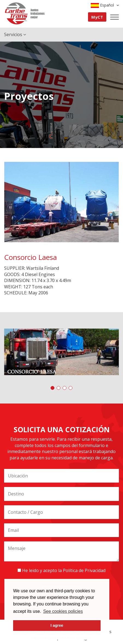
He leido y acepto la (61, 570)
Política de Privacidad (84, 570)
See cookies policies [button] (63, 611)
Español (105, 5)
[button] (52, 388)
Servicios (15, 34)
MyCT (97, 17)
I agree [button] (57, 625)
